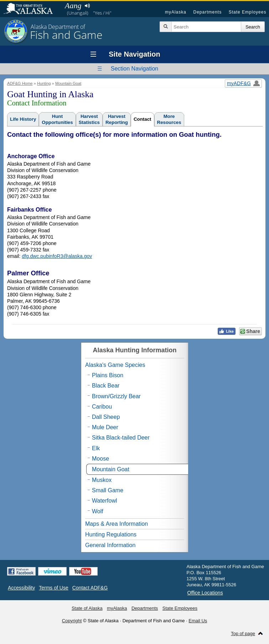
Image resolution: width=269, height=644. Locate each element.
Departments (207, 12)
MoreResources (169, 119)
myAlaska (176, 12)
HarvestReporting (117, 119)
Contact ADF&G (90, 588)
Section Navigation (134, 69)
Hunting (44, 83)
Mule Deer (105, 427)
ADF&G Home (20, 83)
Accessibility (21, 588)
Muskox (102, 480)
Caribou (102, 407)
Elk (96, 448)
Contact (143, 119)
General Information (110, 545)
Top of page (243, 633)
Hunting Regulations (111, 534)
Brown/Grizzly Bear (116, 396)
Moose (100, 459)
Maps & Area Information (117, 524)
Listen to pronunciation (87, 6)
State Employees (248, 12)
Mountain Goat (68, 83)
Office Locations (205, 593)
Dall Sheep (106, 417)
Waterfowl (105, 501)
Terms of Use (53, 588)
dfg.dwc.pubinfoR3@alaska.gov (57, 256)
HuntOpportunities (57, 119)
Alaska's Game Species (115, 365)
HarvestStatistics (89, 119)
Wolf (98, 511)
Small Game (108, 490)
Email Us (198, 621)
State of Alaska (32, 9)
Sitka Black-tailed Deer (121, 438)
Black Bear (106, 386)
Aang (73, 6)
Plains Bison (108, 375)
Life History (23, 119)
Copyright (72, 621)
